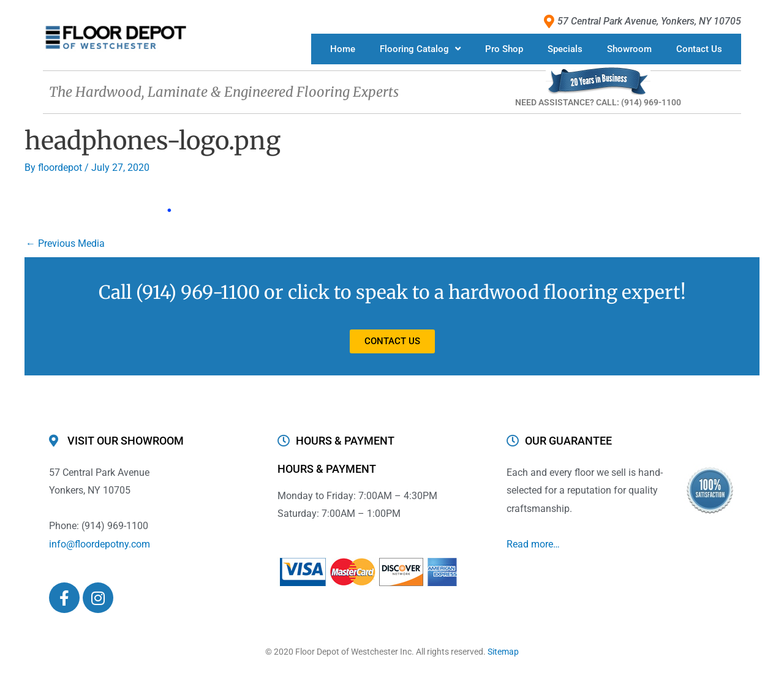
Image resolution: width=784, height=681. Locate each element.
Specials (565, 49)
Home (343, 49)
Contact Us (699, 49)
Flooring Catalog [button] (420, 49)
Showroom (629, 49)
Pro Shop (504, 49)
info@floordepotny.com (100, 544)
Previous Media (65, 243)
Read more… (533, 544)
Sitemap (503, 652)
